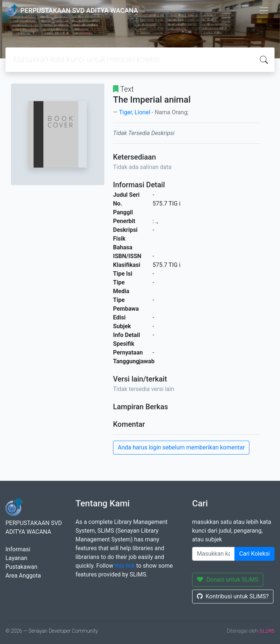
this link (125, 566)
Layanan (16, 558)
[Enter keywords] (213, 554)
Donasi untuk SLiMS (228, 580)
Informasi (18, 549)
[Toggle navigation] (264, 11)
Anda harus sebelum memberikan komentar (181, 447)
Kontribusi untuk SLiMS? (233, 596)
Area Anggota (23, 576)
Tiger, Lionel (134, 112)
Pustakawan (21, 567)
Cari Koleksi (254, 554)
